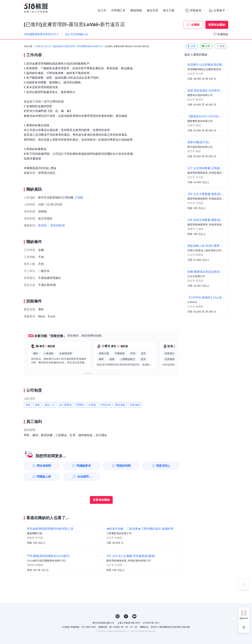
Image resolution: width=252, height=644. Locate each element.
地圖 (80, 198)
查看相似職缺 (217, 25)
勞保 (28, 405)
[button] (88, 373)
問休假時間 (44, 466)
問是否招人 (163, 466)
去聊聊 (195, 25)
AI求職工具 (118, 10)
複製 (220, 46)
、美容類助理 (56, 225)
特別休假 (106, 405)
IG (118, 616)
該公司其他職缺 (77, 34)
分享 (192, 46)
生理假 (92, 405)
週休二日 (50, 405)
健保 (38, 405)
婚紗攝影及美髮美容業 (64, 46)
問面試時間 (124, 466)
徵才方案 (169, 10)
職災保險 (120, 405)
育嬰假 (80, 405)
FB (126, 616)
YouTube (134, 616)
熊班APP (244, 618)
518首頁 (39, 46)
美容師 (42, 225)
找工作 (102, 10)
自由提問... (84, 477)
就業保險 (135, 405)
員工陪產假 (65, 405)
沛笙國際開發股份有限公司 (90, 46)
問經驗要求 (84, 466)
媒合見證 (153, 10)
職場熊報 (136, 10)
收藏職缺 (223, 34)
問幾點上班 (44, 477)
